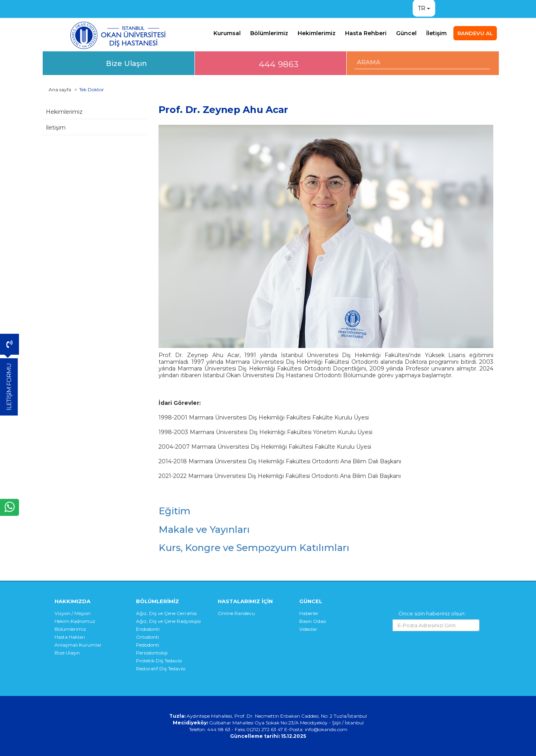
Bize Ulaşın (126, 63)
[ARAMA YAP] (422, 62)
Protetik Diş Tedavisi (159, 661)
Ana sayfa (60, 89)
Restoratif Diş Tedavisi (161, 669)
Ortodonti (147, 637)
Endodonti (148, 629)
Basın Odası (313, 621)
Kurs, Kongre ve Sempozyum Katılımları (254, 548)
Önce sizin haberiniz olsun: (432, 613)
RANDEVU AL (475, 33)
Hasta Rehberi (366, 33)
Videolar (308, 629)
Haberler (309, 613)
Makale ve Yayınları (204, 529)
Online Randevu (236, 613)
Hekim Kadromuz (75, 621)
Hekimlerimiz (317, 33)
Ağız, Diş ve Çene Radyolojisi (168, 621)
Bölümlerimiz (269, 33)
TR (422, 8)
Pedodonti (148, 645)
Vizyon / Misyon (73, 613)
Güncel (406, 33)
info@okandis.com (326, 729)
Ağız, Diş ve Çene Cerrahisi (166, 613)
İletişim (436, 33)
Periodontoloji (152, 653)
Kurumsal (227, 33)
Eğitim (175, 511)
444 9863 (279, 64)
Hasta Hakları (70, 637)
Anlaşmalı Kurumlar (78, 645)
